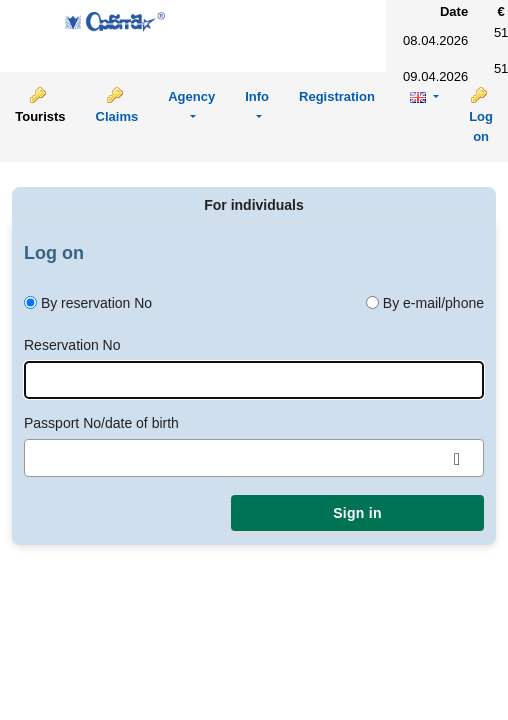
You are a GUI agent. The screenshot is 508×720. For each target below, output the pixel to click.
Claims (117, 116)
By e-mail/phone (433, 303)
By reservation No (96, 303)
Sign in (357, 513)
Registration (337, 96)
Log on (481, 126)
